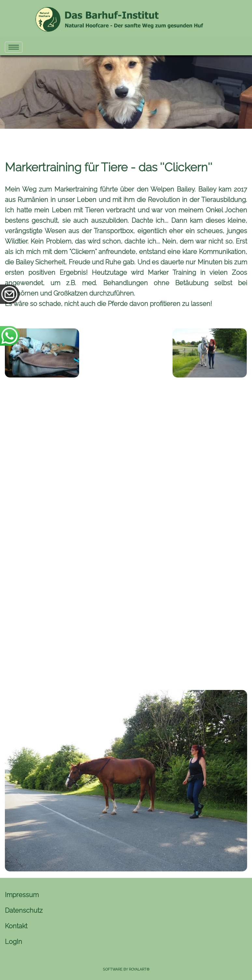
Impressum (22, 895)
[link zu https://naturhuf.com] (126, 20)
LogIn (14, 942)
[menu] (14, 47)
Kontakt (16, 926)
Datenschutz (24, 910)
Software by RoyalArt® (126, 969)
